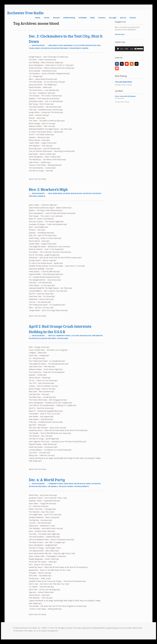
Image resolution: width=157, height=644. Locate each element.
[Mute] (136, 49)
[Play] (118, 49)
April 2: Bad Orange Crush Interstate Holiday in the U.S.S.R (60, 329)
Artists (133, 18)
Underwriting (69, 18)
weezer (85, 48)
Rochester (45, 48)
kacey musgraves (66, 45)
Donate (56, 18)
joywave (67, 193)
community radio (63, 336)
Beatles (52, 336)
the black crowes (66, 486)
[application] (129, 49)
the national (63, 338)
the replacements (81, 486)
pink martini (97, 336)
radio (38, 48)
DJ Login (113, 18)
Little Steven (79, 45)
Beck (50, 193)
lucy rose (75, 336)
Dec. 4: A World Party (47, 480)
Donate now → (121, 34)
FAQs (92, 18)
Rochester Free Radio (25, 13)
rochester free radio (59, 48)
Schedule (83, 18)
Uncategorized (38, 45)
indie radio (53, 45)
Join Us (123, 18)
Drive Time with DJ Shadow (125, 96)
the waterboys (75, 48)
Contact (102, 18)
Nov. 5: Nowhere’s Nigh (48, 189)
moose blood (91, 45)
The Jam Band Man (123, 82)
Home (38, 18)
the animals (52, 486)
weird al (42, 196)
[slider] (126, 49)
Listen (47, 18)
